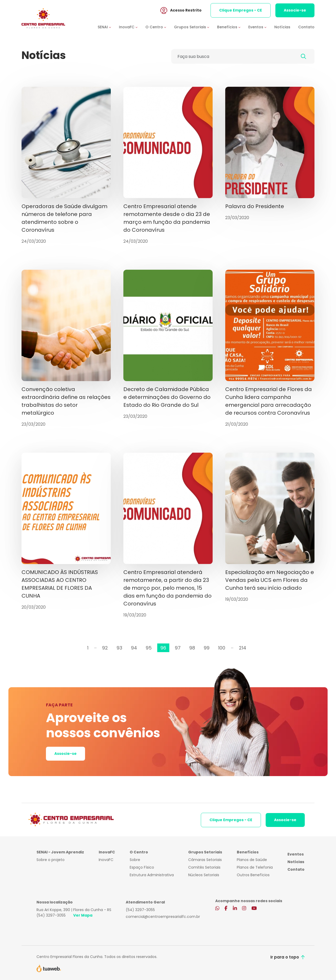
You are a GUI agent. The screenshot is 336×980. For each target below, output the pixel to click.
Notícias (282, 27)
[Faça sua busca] (232, 56)
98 (192, 648)
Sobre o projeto (51, 860)
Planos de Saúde (252, 860)
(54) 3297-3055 (51, 915)
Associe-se (295, 10)
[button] (108, 27)
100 (222, 648)
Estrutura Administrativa (152, 875)
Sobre (135, 860)
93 (119, 648)
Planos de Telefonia (255, 867)
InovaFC (106, 860)
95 (149, 648)
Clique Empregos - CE (241, 10)
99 (207, 648)
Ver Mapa (83, 915)
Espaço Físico (142, 867)
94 (134, 648)
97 (178, 648)
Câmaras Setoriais (205, 860)
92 (105, 648)
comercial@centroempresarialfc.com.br (163, 917)
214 (243, 648)
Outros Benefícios (253, 875)
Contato (306, 27)
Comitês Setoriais (204, 867)
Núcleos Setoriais (204, 875)
